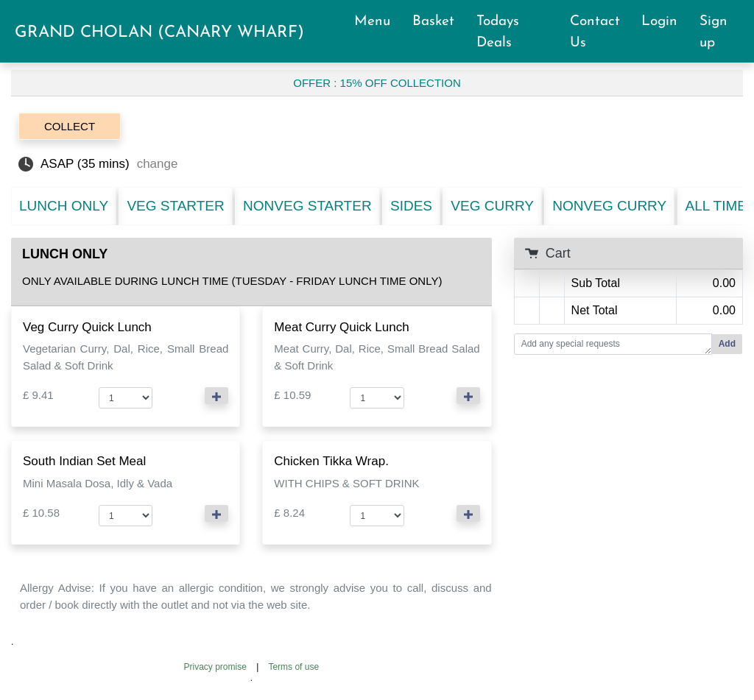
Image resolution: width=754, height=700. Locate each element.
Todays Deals (501, 32)
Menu (379, 22)
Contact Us (595, 32)
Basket (440, 22)
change (158, 164)
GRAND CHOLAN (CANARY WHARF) (159, 33)
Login (666, 22)
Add (727, 344)
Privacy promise (215, 667)
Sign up (714, 32)
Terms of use (293, 667)
